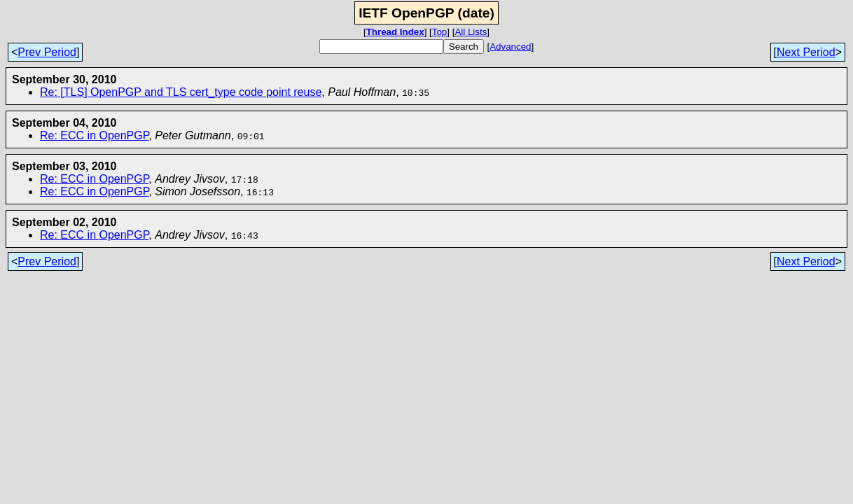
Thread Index (395, 32)
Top (440, 32)
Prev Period (47, 52)
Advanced (510, 47)
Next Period (806, 52)
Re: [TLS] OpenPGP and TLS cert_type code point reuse (181, 92)
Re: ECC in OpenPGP (94, 135)
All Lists (471, 32)
